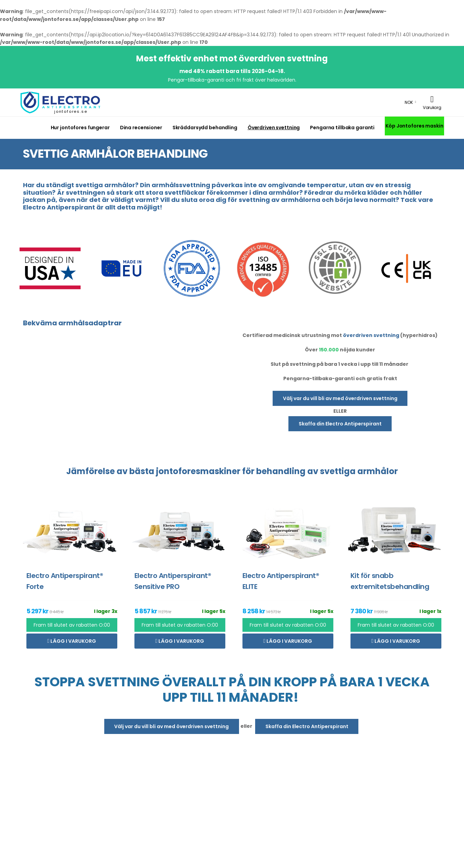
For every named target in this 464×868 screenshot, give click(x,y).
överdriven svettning (371, 335)
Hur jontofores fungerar (80, 128)
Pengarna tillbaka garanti (342, 128)
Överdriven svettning (274, 128)
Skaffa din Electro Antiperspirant (340, 424)
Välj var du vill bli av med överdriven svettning (340, 398)
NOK (409, 102)
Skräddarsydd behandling (205, 128)
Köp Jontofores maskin (414, 126)
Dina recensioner (141, 128)
